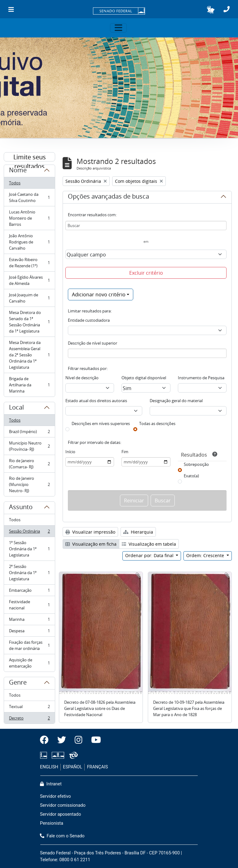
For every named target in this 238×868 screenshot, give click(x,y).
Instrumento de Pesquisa (201, 378)
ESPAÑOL (73, 767)
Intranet (51, 784)
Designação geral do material (176, 401)
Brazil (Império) (29, 433)
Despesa (29, 632)
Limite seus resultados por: (30, 157)
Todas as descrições (157, 423)
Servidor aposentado (60, 814)
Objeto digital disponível (144, 378)
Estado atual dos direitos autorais (96, 401)
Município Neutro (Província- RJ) (29, 446)
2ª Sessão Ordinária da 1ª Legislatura (29, 573)
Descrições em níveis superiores (101, 423)
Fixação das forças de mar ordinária (29, 645)
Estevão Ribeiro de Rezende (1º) (29, 263)
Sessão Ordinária (29, 533)
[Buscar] (146, 226)
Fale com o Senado (62, 836)
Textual (29, 708)
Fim (125, 452)
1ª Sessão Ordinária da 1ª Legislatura (29, 549)
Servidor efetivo (55, 796)
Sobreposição (196, 464)
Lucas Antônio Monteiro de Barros (29, 218)
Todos (15, 183)
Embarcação (29, 592)
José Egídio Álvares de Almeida (29, 280)
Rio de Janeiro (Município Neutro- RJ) (29, 484)
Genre (18, 683)
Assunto (21, 508)
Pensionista (52, 823)
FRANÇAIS (98, 767)
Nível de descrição (82, 378)
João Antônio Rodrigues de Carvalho (29, 242)
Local (16, 408)
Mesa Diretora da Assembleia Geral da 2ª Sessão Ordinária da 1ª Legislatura (29, 355)
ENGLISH (49, 767)
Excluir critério (146, 273)
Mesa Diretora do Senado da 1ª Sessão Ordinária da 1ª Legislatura (29, 322)
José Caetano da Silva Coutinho (29, 197)
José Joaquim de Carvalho (29, 298)
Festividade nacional (29, 605)
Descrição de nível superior (93, 343)
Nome (18, 171)
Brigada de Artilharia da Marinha (29, 385)
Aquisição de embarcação (29, 663)
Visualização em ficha (91, 544)
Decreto (29, 719)
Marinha (29, 621)
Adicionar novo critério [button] (99, 294)
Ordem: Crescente (206, 555)
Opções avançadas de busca (108, 197)
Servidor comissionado (63, 805)
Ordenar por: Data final (150, 555)
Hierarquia (138, 532)
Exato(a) (191, 476)
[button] (211, 10)
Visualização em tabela (149, 544)
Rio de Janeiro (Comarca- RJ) (29, 464)
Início (70, 452)
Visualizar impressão (90, 532)
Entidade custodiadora (89, 320)
